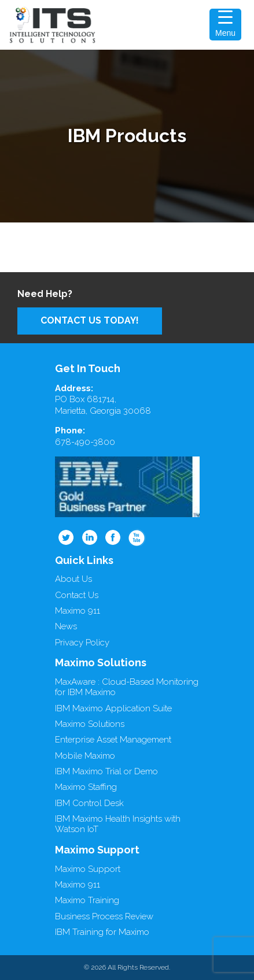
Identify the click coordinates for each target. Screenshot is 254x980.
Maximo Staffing (86, 787)
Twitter (66, 537)
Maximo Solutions (90, 724)
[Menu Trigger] (225, 25)
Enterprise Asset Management (113, 740)
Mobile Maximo (85, 756)
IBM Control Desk (89, 803)
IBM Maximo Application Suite (113, 708)
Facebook (113, 537)
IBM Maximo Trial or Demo (106, 771)
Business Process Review (104, 916)
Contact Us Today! (90, 320)
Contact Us (77, 595)
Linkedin (90, 537)
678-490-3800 (85, 442)
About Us (73, 579)
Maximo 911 (78, 611)
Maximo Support (88, 869)
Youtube (137, 537)
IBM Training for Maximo (102, 932)
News (66, 626)
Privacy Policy (82, 643)
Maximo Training (87, 900)
